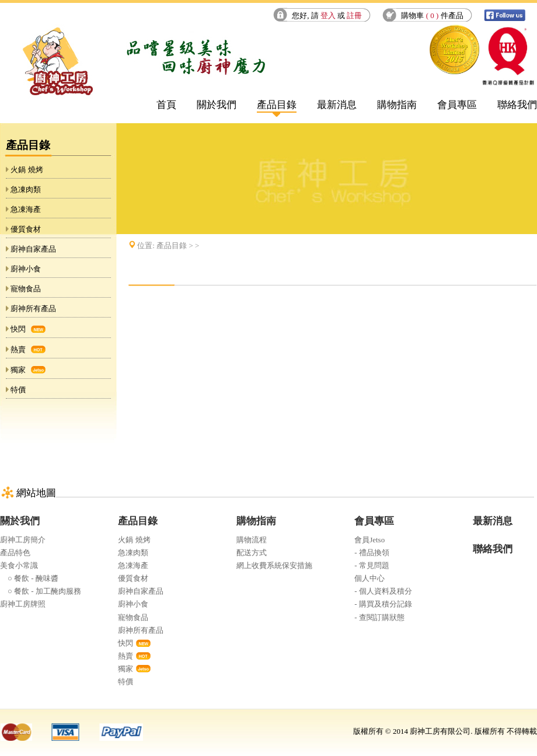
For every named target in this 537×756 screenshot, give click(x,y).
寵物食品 (26, 289)
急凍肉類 (26, 189)
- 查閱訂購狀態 (379, 617)
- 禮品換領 (372, 553)
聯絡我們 (517, 105)
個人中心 (369, 578)
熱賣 (18, 349)
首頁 (166, 105)
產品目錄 (277, 105)
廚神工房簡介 (23, 540)
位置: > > (168, 245)
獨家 (18, 370)
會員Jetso (369, 540)
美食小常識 (19, 565)
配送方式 (252, 553)
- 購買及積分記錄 (383, 604)
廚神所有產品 (33, 309)
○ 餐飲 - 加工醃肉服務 (41, 591)
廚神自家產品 (33, 249)
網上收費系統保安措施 (274, 565)
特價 (18, 390)
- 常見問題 (372, 565)
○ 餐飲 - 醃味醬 (29, 578)
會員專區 (457, 105)
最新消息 (337, 105)
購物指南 (397, 105)
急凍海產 (26, 209)
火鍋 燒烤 (27, 170)
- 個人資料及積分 (383, 591)
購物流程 (252, 540)
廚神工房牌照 (23, 604)
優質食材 (26, 229)
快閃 (18, 329)
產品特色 (15, 553)
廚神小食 (26, 269)
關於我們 (217, 105)
